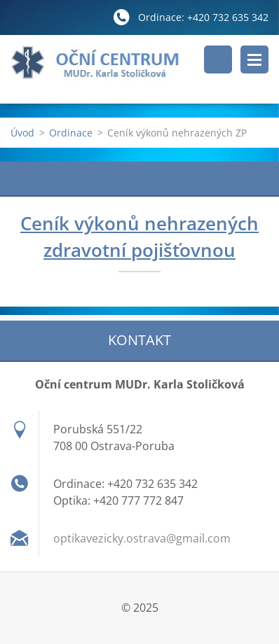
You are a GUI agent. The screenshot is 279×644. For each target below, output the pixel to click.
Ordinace (71, 133)
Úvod (22, 133)
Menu (254, 59)
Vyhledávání (218, 59)
